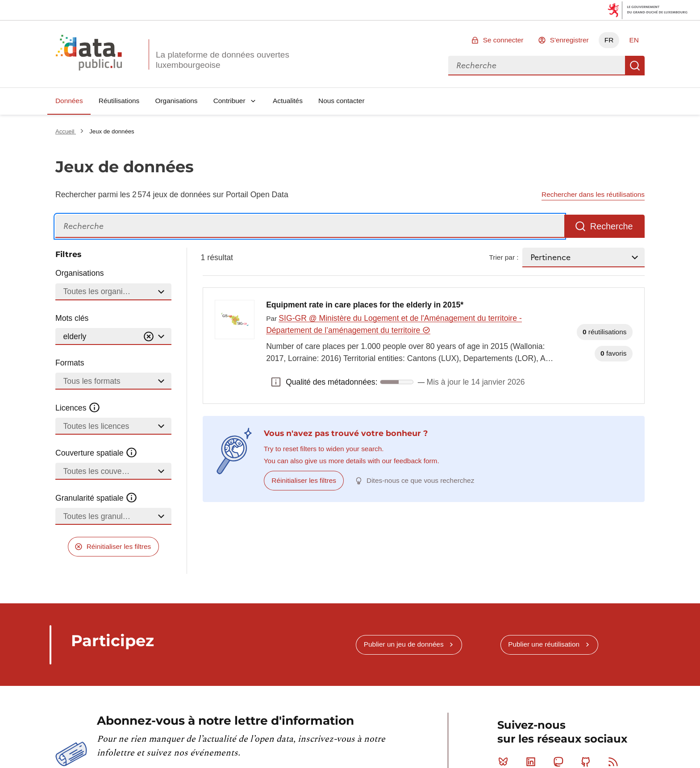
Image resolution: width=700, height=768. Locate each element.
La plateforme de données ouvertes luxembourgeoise (223, 60)
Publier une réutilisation (544, 644)
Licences (78, 408)
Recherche (635, 66)
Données (69, 101)
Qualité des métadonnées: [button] (276, 382)
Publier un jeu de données (404, 644)
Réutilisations (119, 101)
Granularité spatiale (96, 498)
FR (609, 40)
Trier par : (504, 257)
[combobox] (537, 66)
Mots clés (72, 318)
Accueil (66, 131)
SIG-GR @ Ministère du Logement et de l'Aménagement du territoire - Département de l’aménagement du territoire (394, 324)
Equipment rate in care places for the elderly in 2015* (365, 305)
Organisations (177, 101)
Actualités (288, 101)
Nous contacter (342, 101)
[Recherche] (310, 226)
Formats (70, 363)
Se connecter (503, 40)
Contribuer (229, 101)
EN (634, 40)
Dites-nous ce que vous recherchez (420, 480)
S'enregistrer (569, 40)
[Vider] (149, 337)
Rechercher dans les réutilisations (593, 194)
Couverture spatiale (96, 453)
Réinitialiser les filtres (119, 546)
